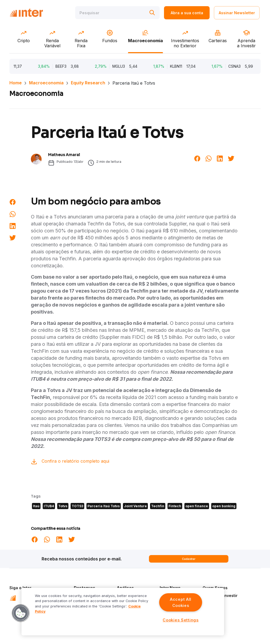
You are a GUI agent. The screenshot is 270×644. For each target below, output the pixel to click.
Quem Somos (215, 588)
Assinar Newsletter (237, 13)
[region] (123, 612)
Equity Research (88, 83)
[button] (21, 613)
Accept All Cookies (181, 602)
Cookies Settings (181, 620)
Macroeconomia (46, 83)
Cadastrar (189, 559)
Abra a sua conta (187, 13)
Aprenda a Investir (220, 596)
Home (16, 83)
